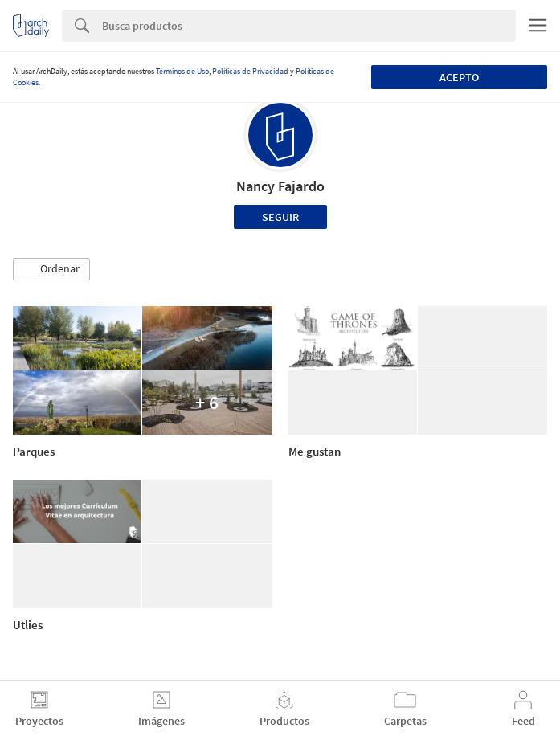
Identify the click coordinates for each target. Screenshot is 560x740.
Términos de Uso (182, 71)
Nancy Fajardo (280, 186)
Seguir (280, 217)
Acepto (459, 77)
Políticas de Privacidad (250, 71)
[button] (51, 269)
